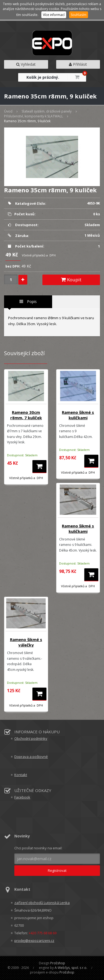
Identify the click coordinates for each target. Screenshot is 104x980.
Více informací (54, 15)
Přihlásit (78, 64)
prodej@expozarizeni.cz (34, 941)
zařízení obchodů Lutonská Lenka (42, 903)
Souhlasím (79, 15)
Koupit (71, 280)
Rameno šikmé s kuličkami (78, 415)
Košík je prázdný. (43, 77)
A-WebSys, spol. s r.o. (71, 968)
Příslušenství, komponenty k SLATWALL (33, 116)
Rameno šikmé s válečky (26, 642)
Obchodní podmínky (31, 738)
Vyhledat (26, 64)
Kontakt (21, 775)
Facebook (22, 797)
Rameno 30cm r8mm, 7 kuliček (26, 415)
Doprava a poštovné (31, 757)
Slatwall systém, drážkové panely (47, 111)
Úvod (8, 111)
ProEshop (58, 963)
